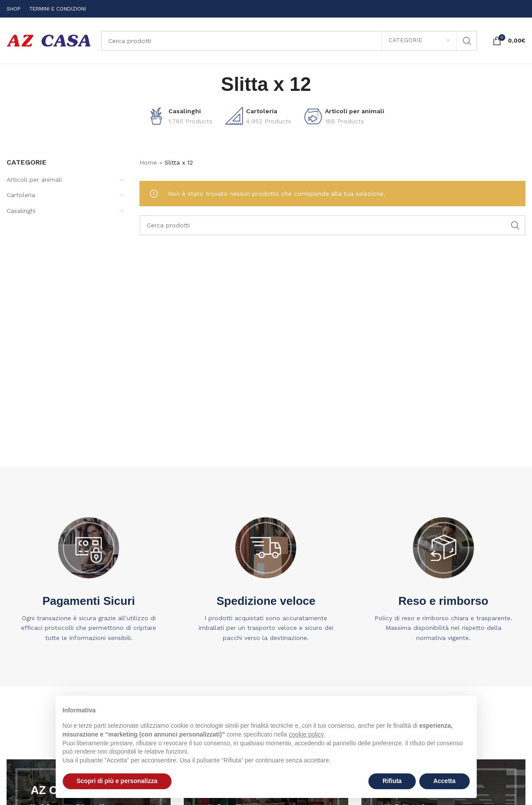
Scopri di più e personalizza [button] (117, 781)
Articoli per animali (34, 180)
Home (148, 162)
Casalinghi (21, 211)
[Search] (289, 41)
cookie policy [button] (306, 734)
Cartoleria (21, 195)
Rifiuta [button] (392, 781)
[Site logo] (49, 40)
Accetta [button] (445, 781)
